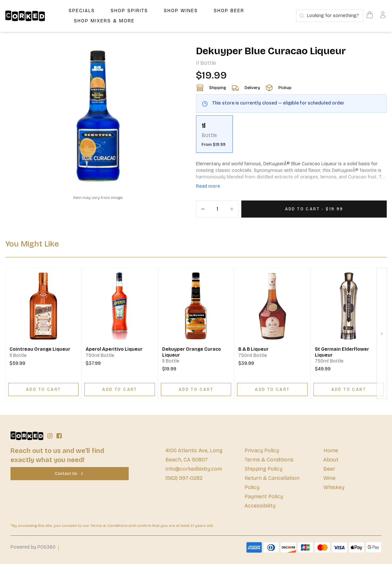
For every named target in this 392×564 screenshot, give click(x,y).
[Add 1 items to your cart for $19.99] (314, 209)
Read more (208, 186)
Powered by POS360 (33, 547)
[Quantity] (217, 209)
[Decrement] (203, 209)
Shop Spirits (129, 11)
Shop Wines (181, 11)
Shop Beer (229, 11)
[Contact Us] (70, 474)
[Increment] (232, 209)
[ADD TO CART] (43, 389)
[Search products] (330, 16)
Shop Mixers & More (104, 21)
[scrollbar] (291, 137)
